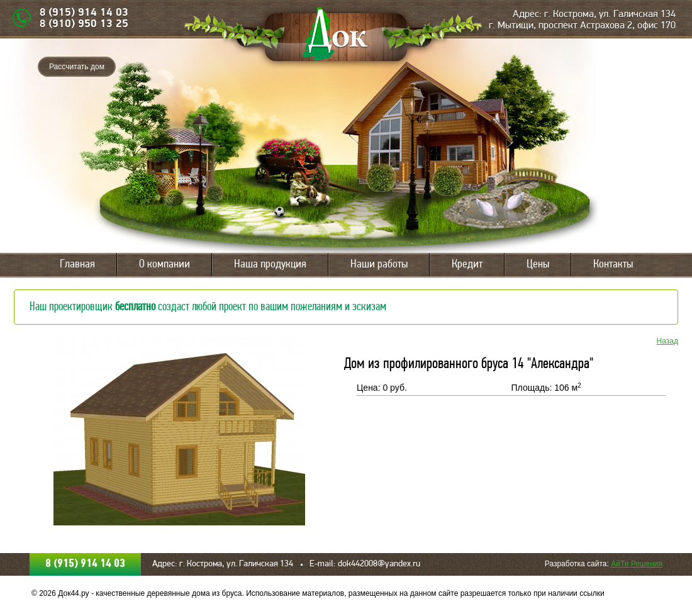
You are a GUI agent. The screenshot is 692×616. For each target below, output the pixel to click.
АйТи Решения (637, 564)
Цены (538, 265)
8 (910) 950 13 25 (84, 24)
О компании (165, 265)
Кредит (467, 265)
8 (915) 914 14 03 (84, 13)
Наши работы (379, 265)
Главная (77, 265)
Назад (667, 341)
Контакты (613, 265)
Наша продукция (270, 265)
